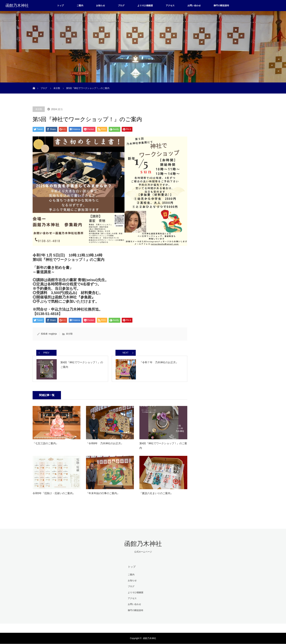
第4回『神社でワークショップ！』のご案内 (163, 447)
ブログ (121, 6)
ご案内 (80, 6)
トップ (60, 6)
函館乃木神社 (17, 6)
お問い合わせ (194, 6)
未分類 (39, 109)
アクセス (170, 6)
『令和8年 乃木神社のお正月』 (105, 445)
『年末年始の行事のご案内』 (103, 495)
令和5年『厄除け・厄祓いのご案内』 (54, 495)
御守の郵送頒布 (221, 6)
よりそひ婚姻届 (145, 6)
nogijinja (53, 334)
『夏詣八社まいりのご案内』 (156, 495)
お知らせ (101, 6)
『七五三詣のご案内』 (45, 445)
